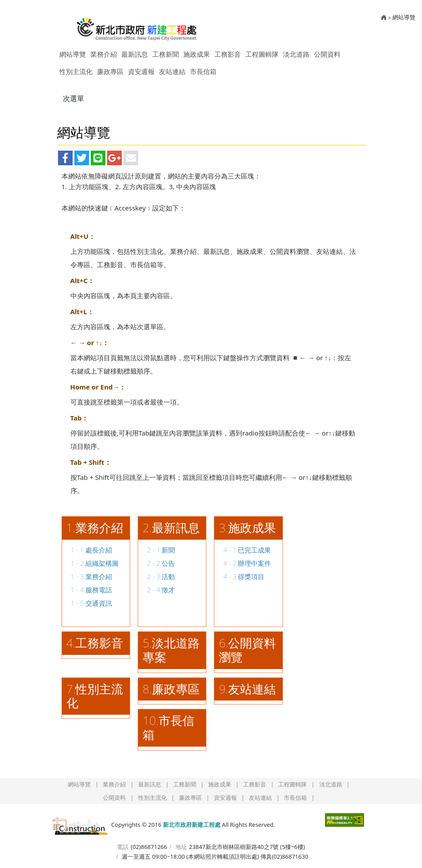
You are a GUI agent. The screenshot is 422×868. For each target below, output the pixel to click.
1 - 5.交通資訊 (91, 603)
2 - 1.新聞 (161, 550)
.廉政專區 (174, 689)
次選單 (74, 98)
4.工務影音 (95, 643)
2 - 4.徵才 (161, 590)
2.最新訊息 (171, 528)
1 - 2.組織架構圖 (95, 563)
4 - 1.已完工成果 (247, 550)
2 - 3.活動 (161, 576)
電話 (123, 847)
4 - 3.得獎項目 (244, 576)
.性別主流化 (95, 696)
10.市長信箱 (168, 728)
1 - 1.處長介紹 (91, 550)
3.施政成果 (247, 528)
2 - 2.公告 (161, 563)
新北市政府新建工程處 (137, 26)
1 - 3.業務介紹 (91, 576)
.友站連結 (251, 689)
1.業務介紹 (95, 528)
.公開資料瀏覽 (247, 650)
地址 (181, 847)
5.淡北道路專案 (171, 650)
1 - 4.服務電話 (91, 590)
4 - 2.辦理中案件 (247, 563)
